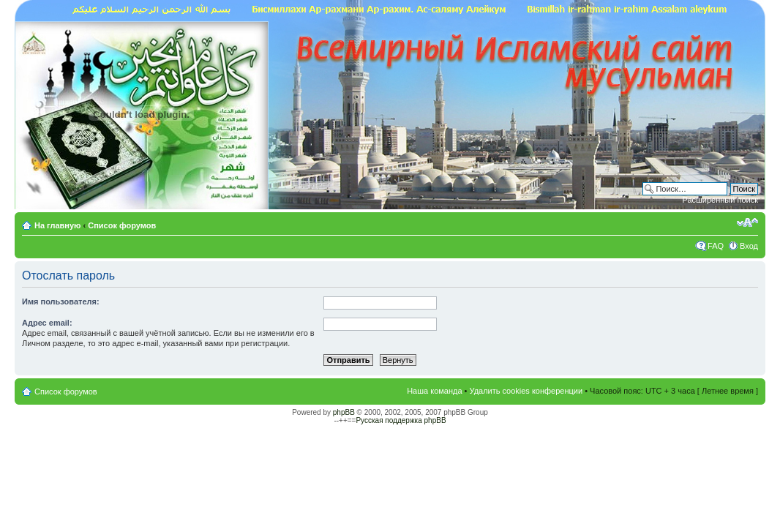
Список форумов (122, 225)
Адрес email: (47, 323)
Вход (749, 246)
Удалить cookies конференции (526, 391)
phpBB (344, 412)
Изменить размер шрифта (747, 222)
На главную (59, 225)
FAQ (716, 246)
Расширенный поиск (720, 200)
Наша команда (434, 391)
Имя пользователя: (61, 301)
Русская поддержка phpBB (401, 420)
